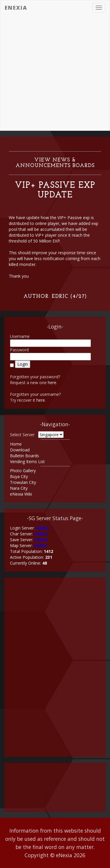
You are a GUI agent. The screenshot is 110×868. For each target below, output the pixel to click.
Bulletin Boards (24, 456)
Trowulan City (23, 482)
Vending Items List (27, 461)
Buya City (19, 476)
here (52, 383)
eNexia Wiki (21, 494)
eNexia (16, 8)
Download (20, 450)
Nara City (19, 488)
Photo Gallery (23, 471)
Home (16, 444)
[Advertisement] (55, 73)
